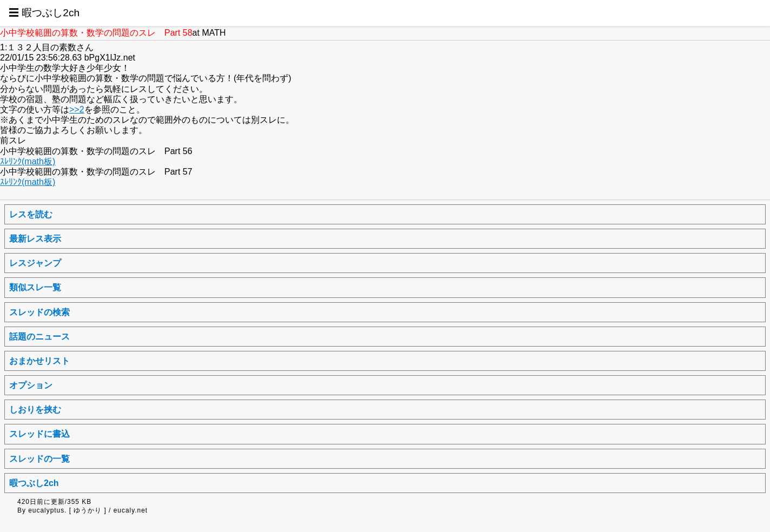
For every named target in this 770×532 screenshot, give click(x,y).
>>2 (77, 109)
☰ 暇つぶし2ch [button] (44, 13)
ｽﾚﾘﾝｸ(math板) (28, 161)
